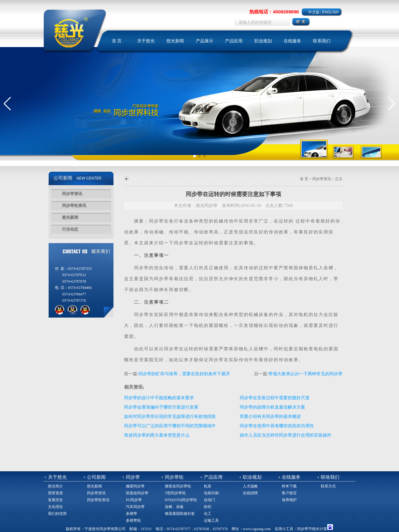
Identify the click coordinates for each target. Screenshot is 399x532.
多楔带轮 (133, 520)
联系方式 (328, 486)
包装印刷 (211, 493)
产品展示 (204, 41)
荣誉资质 (55, 493)
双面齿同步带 (137, 493)
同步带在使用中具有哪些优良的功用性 (277, 426)
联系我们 (322, 41)
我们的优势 (57, 514)
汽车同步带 (135, 507)
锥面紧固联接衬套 (180, 514)
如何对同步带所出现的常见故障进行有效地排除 (170, 417)
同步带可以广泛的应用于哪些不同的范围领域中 (170, 426)
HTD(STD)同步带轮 (181, 500)
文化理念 (55, 507)
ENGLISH (330, 12)
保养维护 (289, 500)
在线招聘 (250, 493)
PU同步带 (134, 500)
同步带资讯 (72, 194)
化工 (208, 514)
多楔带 (132, 514)
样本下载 (289, 486)
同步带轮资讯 (74, 206)
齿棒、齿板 (174, 507)
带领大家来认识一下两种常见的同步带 (305, 374)
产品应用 (234, 41)
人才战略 (250, 486)
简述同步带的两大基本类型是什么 (157, 435)
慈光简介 (55, 486)
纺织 (208, 507)
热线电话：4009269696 (274, 12)
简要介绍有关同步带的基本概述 (270, 417)
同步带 (156, 221)
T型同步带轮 (175, 493)
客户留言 (289, 493)
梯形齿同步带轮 (178, 486)
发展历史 (55, 500)
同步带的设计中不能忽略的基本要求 (159, 398)
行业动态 (70, 229)
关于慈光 (146, 41)
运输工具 (211, 520)
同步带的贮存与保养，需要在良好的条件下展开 (184, 374)
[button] (7, 104)
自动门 (209, 500)
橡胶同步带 (135, 486)
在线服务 (292, 41)
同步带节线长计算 (312, 529)
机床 (208, 486)
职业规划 (263, 41)
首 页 (117, 41)
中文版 (314, 12)
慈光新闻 (175, 41)
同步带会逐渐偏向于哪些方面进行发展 (161, 407)
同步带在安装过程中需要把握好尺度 (275, 398)
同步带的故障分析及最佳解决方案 (272, 407)
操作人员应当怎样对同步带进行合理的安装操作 (286, 435)
